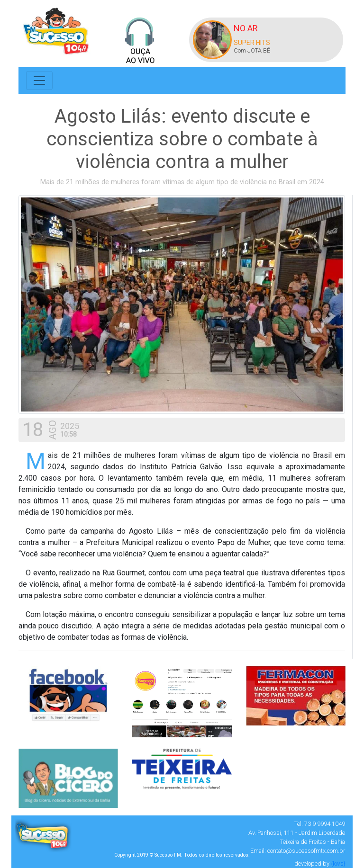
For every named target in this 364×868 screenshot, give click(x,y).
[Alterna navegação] (39, 81)
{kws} (338, 864)
